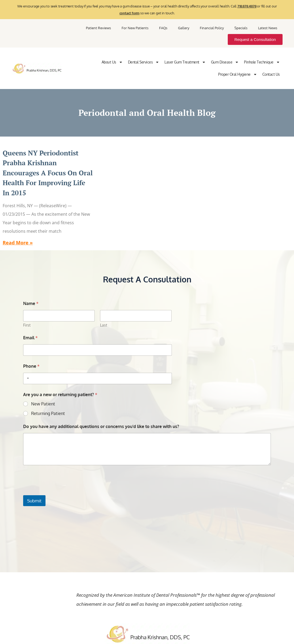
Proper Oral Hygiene (238, 74)
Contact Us (271, 74)
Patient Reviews (98, 28)
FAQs (163, 28)
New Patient (43, 404)
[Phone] (97, 378)
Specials (241, 28)
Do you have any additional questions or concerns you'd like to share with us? (101, 427)
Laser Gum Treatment (185, 62)
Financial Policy (212, 28)
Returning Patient (48, 413)
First (27, 325)
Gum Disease (225, 62)
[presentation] (64, 492)
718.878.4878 (247, 6)
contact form (130, 13)
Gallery (184, 28)
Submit (34, 501)
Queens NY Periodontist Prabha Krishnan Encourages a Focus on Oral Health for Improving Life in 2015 (48, 173)
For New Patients (135, 28)
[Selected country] (27, 378)
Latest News (268, 28)
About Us (112, 62)
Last (104, 325)
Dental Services (144, 62)
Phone (31, 366)
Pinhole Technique (262, 62)
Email (30, 338)
